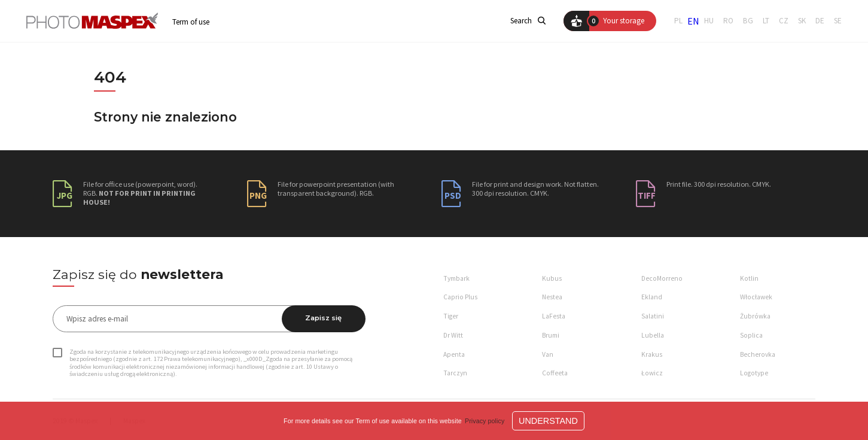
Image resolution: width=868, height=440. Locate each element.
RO (728, 21)
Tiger (451, 316)
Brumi (551, 335)
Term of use (191, 22)
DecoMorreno (662, 278)
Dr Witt (453, 335)
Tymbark (456, 278)
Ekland (652, 297)
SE (838, 21)
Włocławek (756, 297)
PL (678, 21)
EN (693, 21)
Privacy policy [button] (485, 421)
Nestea (552, 297)
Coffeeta (555, 373)
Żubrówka (755, 316)
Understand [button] (548, 421)
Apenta (454, 354)
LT (766, 21)
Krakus (652, 354)
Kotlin (749, 278)
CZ (784, 21)
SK (802, 21)
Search (528, 21)
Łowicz (652, 373)
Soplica (751, 335)
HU (709, 21)
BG (748, 21)
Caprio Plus (460, 297)
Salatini (653, 316)
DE (820, 21)
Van (548, 354)
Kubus (552, 278)
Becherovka (758, 354)
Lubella (653, 335)
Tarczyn (455, 373)
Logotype (754, 373)
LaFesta (554, 316)
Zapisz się (323, 318)
